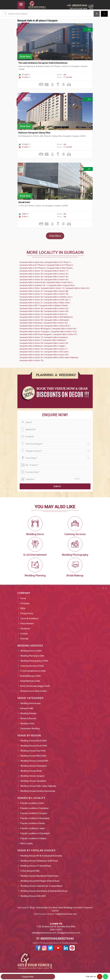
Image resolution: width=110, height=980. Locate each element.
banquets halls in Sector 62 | (32, 357)
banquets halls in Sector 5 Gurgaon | (35, 332)
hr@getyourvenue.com (66, 914)
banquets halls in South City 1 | (58, 300)
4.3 (89, 99)
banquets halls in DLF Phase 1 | (58, 262)
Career (55, 911)
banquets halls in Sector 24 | (32, 349)
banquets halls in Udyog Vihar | (62, 285)
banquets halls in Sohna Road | (33, 282)
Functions (78, 908)
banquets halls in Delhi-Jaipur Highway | (62, 357)
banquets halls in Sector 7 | (56, 349)
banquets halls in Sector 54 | (57, 280)
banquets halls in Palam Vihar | (58, 303)
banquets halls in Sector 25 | (32, 314)
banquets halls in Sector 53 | (32, 280)
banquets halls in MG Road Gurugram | (36, 334)
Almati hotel (24, 202)
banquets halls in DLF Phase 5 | (33, 268)
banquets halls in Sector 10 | (32, 317)
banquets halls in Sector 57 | (66, 334)
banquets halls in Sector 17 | (57, 271)
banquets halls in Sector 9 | (56, 314)
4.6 (89, 30)
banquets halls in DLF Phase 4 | (60, 265)
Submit (57, 486)
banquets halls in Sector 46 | (57, 277)
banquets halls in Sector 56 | (32, 297)
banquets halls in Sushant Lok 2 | (59, 297)
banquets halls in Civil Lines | (57, 352)
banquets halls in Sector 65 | (32, 326)
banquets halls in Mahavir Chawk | (54, 305)
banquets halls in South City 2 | (60, 282)
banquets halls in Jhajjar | (55, 346)
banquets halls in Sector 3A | (57, 355)
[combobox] (55, 444)
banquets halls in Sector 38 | (57, 311)
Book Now (25, 57)
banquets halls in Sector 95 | (57, 343)
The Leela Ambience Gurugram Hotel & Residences (43, 63)
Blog (32, 908)
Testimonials (41, 908)
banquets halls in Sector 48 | (57, 291)
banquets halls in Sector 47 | (32, 291)
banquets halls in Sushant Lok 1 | (34, 285)
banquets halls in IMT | (30, 305)
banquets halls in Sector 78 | (32, 308)
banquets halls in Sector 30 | (57, 308)
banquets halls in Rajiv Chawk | (60, 268)
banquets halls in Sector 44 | (32, 277)
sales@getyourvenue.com (44, 933)
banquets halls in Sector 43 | (78, 288)
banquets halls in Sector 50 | (56, 323)
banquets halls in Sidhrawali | (57, 320)
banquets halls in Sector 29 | (32, 274)
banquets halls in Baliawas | (32, 346)
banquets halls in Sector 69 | (32, 343)
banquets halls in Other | (30, 288)
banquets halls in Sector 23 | (57, 274)
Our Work (53, 908)
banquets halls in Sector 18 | (57, 294)
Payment (88, 908)
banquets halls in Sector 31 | (32, 294)
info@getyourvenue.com (69, 933)
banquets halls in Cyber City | (32, 262)
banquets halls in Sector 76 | (32, 360)
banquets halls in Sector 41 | (32, 352)
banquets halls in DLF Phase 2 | (33, 265)
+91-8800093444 (77, 5)
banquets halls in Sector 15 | (32, 271)
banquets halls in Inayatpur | (57, 337)
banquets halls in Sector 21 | (32, 303)
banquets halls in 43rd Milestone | (59, 317)
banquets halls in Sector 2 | (32, 340)
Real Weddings (65, 908)
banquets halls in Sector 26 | (32, 300)
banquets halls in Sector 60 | (65, 329)
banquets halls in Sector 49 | (32, 355)
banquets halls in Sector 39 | (32, 320)
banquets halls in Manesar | (32, 323)
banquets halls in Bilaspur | (55, 340)
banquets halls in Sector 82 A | (58, 326)
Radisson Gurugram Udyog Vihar (34, 133)
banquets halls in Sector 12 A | (65, 332)
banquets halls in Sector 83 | (32, 311)
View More (55, 236)
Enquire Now (28, 977)
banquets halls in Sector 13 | (32, 337)
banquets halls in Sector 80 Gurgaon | (36, 329)
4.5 (89, 169)
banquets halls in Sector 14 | (53, 288)
